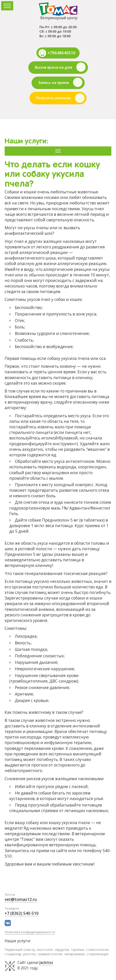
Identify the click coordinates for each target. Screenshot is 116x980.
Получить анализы (53, 98)
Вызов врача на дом (53, 67)
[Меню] (58, 151)
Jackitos (46, 963)
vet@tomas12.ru (21, 899)
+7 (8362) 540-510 (22, 913)
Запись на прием (53, 83)
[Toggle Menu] (7, 6)
